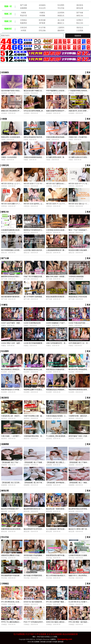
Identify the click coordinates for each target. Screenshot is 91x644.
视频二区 (8, 14)
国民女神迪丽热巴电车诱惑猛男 (35, 137)
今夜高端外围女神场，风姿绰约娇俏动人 (39, 436)
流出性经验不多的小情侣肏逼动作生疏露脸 (17, 91)
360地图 (55, 642)
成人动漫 (61, 20)
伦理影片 (80, 20)
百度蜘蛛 (37, 642)
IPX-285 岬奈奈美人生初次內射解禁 (14, 602)
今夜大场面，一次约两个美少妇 (13, 436)
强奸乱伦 (80, 28)
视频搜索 (78, 36)
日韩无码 (23, 28)
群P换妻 (42, 23)
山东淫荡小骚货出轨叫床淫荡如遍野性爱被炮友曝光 (43, 250)
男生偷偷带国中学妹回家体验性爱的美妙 (16, 575)
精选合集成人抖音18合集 (78, 297)
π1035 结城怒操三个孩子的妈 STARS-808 (62, 323)
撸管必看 (80, 8)
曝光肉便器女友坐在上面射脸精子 (36, 369)
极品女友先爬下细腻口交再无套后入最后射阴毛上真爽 (44, 91)
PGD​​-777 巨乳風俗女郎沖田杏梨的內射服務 (40, 622)
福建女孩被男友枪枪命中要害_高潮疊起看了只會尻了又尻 (67, 111)
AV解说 (42, 13)
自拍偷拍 (42, 5)
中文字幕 (42, 28)
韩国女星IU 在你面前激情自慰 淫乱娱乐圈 (17, 137)
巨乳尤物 (42, 30)
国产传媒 (80, 13)
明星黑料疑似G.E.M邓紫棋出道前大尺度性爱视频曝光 (21, 390)
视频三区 (8, 21)
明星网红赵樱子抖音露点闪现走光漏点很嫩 (39, 390)
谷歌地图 (43, 642)
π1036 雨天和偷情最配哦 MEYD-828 (37, 343)
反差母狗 (61, 13)
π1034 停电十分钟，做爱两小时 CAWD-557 (17, 343)
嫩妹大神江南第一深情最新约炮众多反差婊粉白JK (64, 276)
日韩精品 (23, 20)
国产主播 (23, 5)
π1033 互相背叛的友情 (32, 323)
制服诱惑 (23, 23)
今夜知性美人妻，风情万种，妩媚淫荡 (15, 416)
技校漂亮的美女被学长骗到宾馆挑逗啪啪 (61, 555)
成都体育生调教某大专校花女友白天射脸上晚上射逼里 (21, 555)
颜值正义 (61, 23)
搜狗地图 (61, 642)
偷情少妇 (80, 16)
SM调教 (42, 16)
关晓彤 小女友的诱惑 (9, 157)
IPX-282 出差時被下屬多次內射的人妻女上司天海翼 (65, 602)
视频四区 (8, 29)
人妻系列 (61, 28)
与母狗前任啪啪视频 (76, 276)
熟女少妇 (80, 23)
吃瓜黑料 (61, 5)
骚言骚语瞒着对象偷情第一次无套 (14, 297)
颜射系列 (61, 30)
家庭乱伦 (61, 16)
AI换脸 (24, 13)
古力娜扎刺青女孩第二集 (55, 157)
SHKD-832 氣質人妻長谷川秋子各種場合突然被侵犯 (65, 622)
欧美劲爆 (42, 20)
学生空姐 (61, 8)
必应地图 (49, 642)
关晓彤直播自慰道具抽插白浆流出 (59, 137)
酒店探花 (80, 5)
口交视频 (80, 30)
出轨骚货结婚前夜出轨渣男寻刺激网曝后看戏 (18, 230)
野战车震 (23, 16)
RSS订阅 (31, 642)
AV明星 (24, 30)
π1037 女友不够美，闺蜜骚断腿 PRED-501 (17, 323)
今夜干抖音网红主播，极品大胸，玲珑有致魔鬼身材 (43, 416)
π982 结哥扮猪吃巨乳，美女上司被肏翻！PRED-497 (66, 343)
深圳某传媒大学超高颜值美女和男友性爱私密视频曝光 (44, 555)
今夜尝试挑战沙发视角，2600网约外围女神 (62, 416)
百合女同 (42, 8)
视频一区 (8, 6)
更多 (89, 72)
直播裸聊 (23, 8)
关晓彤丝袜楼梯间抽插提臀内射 (35, 157)
